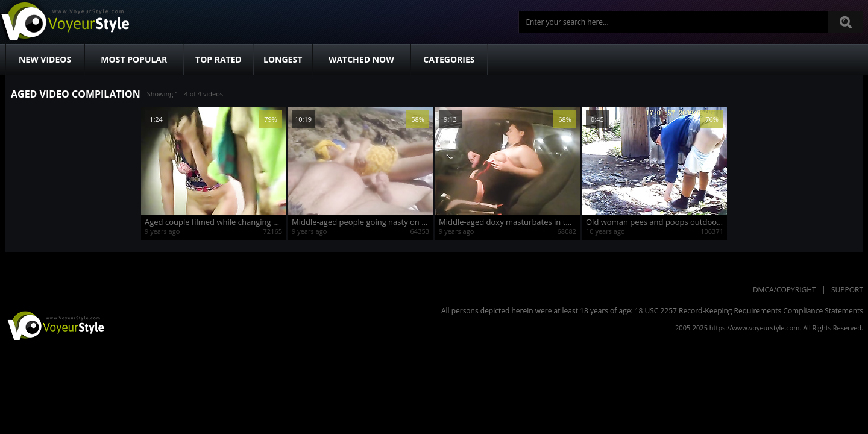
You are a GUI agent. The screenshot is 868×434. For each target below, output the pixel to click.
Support (847, 290)
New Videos (45, 59)
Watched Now (361, 59)
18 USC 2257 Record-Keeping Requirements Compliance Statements (749, 311)
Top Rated (219, 59)
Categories (449, 59)
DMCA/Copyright (785, 290)
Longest (283, 59)
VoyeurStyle (54, 325)
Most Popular (134, 59)
